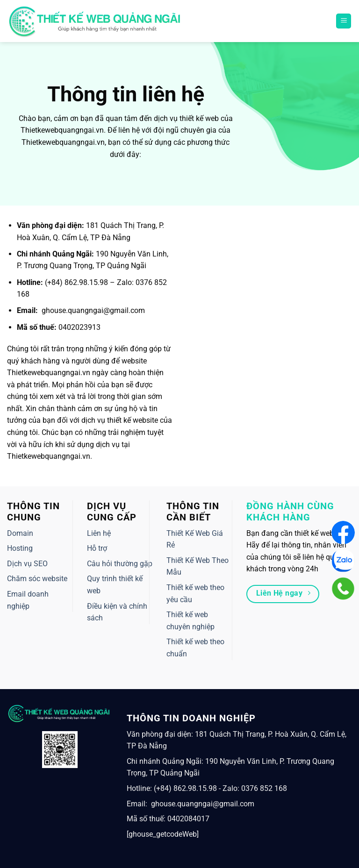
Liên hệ (99, 533)
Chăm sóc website (37, 579)
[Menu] (344, 21)
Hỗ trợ (97, 548)
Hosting (20, 548)
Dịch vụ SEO (27, 564)
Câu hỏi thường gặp (120, 564)
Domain (20, 533)
